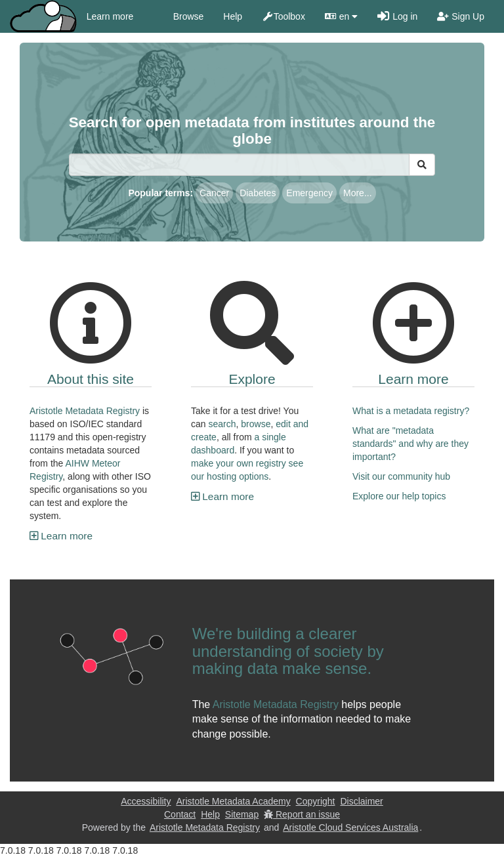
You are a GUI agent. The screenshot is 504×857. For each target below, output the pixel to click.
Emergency (309, 193)
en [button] (341, 16)
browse (256, 424)
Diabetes (258, 193)
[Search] (239, 165)
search (222, 424)
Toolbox (283, 16)
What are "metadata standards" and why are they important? (410, 444)
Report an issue (302, 814)
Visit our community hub (401, 476)
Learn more (110, 16)
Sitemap (242, 814)
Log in (397, 16)
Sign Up (461, 16)
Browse (189, 16)
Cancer (214, 193)
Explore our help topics (399, 496)
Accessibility (146, 801)
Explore (252, 379)
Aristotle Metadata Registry (85, 411)
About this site (91, 379)
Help (233, 16)
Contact (180, 814)
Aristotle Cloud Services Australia (350, 827)
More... (358, 193)
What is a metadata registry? (411, 411)
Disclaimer (361, 801)
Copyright (316, 801)
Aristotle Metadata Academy (233, 801)
